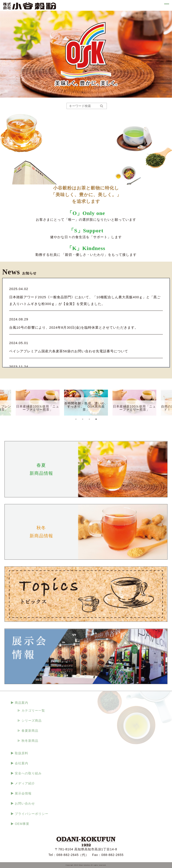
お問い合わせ (25, 803)
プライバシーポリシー (32, 814)
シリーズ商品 (32, 721)
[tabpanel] (86, 403)
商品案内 (21, 703)
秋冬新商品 (30, 741)
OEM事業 (22, 824)
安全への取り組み (28, 773)
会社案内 (21, 763)
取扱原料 (21, 753)
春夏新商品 (30, 731)
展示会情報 (23, 793)
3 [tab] (89, 419)
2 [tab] (83, 419)
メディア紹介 (25, 783)
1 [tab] (76, 419)
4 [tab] (96, 419)
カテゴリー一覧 (33, 710)
